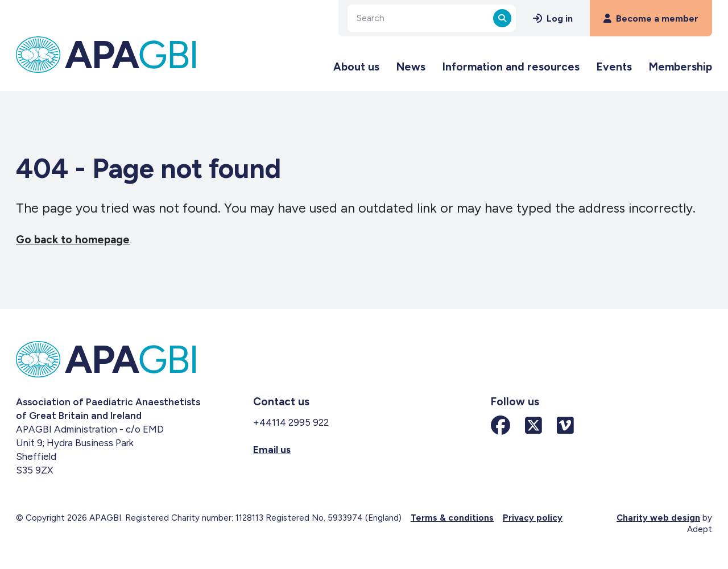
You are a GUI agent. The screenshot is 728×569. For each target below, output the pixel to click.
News (411, 67)
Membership (681, 67)
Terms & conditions (452, 518)
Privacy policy (533, 518)
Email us (272, 450)
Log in (553, 18)
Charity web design (658, 518)
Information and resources (511, 67)
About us (356, 67)
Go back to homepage (73, 240)
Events (614, 67)
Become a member (651, 18)
